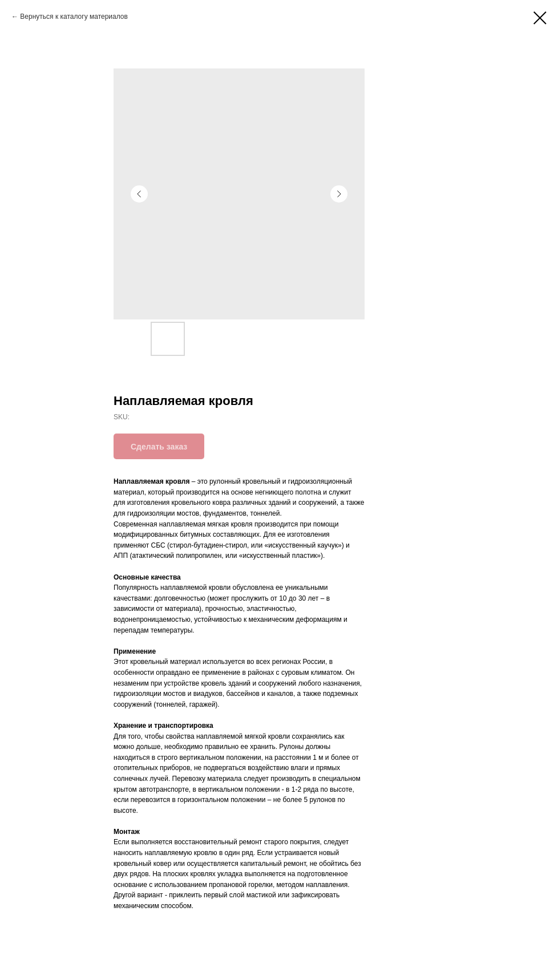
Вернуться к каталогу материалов (74, 17)
